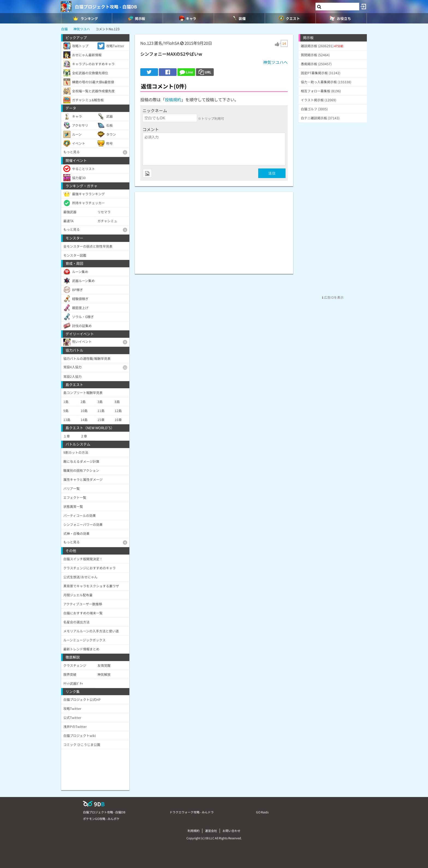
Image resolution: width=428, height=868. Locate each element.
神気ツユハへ (275, 62)
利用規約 (194, 831)
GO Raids (262, 812)
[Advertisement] (214, 230)
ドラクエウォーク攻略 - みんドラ (192, 812)
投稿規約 (173, 100)
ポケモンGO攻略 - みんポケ (101, 819)
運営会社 (211, 831)
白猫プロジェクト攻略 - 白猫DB (106, 7)
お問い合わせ (231, 831)
